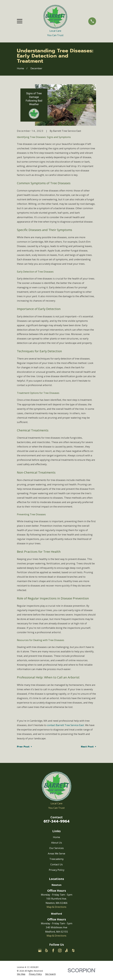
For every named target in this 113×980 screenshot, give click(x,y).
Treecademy (56, 859)
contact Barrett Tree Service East (65, 725)
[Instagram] (60, 950)
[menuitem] (21, 974)
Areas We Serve (56, 853)
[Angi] (66, 950)
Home (56, 837)
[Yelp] (46, 950)
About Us (57, 843)
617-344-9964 (57, 821)
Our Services (56, 848)
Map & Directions (56, 907)
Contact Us (56, 864)
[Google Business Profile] (40, 950)
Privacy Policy (57, 870)
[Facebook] (53, 950)
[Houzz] (73, 950)
